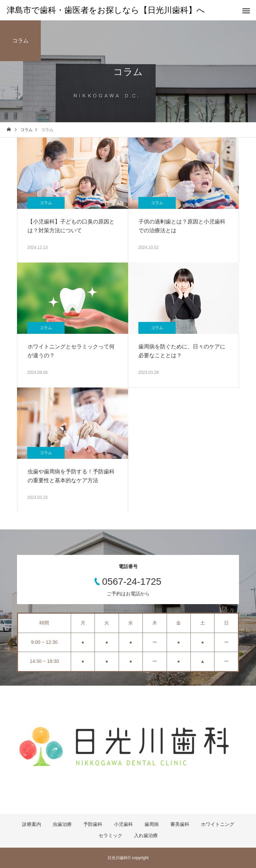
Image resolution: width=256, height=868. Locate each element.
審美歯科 (180, 824)
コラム (46, 203)
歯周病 (152, 824)
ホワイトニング (218, 824)
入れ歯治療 (146, 835)
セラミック (110, 835)
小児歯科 (123, 824)
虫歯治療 (62, 824)
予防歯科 (93, 824)
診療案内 (32, 824)
